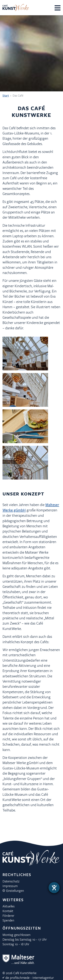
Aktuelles (9, 906)
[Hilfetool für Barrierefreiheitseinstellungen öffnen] (54, 888)
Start (6, 96)
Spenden (8, 920)
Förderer (8, 916)
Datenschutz (11, 881)
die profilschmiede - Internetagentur (30, 978)
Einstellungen (15, 891)
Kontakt (8, 911)
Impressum (10, 886)
